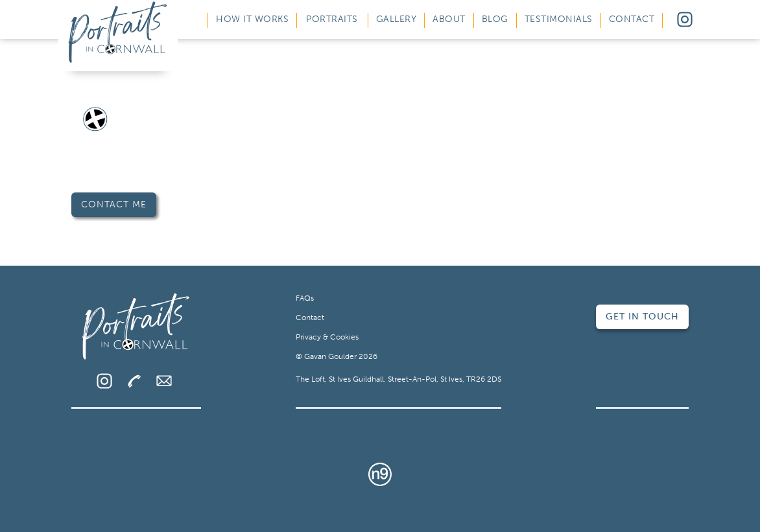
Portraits (332, 19)
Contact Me (114, 204)
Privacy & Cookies (327, 337)
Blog (495, 19)
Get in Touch (642, 317)
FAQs (305, 298)
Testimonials (559, 19)
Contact (632, 19)
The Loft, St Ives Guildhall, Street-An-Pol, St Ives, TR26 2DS (398, 379)
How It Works (252, 19)
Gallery (397, 19)
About (449, 19)
